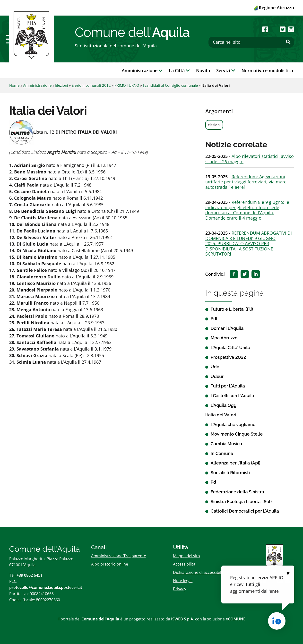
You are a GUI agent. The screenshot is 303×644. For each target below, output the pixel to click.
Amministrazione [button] (142, 70)
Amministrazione (37, 85)
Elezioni (62, 85)
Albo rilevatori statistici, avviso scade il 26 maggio (250, 159)
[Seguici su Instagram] (291, 29)
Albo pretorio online (110, 564)
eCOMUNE (236, 619)
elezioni (214, 125)
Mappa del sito (186, 556)
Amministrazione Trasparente (119, 556)
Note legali (183, 581)
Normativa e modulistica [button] (267, 70)
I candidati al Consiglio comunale (170, 85)
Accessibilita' (185, 564)
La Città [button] (179, 70)
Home (14, 85)
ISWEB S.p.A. (183, 619)
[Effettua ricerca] (288, 42)
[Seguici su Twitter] (283, 29)
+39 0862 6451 (30, 575)
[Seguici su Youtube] (274, 29)
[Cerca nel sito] (251, 42)
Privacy (180, 589)
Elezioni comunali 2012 (91, 85)
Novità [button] (203, 70)
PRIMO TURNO (127, 85)
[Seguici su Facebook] (265, 29)
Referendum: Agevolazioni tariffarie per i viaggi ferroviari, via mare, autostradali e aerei (247, 182)
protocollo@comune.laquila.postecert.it (46, 587)
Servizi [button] (226, 70)
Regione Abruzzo (274, 8)
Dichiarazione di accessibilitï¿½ (201, 572)
